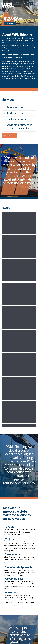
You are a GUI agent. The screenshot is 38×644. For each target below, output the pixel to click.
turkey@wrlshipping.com (10, 623)
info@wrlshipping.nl (9, 593)
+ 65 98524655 (7, 602)
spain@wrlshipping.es (9, 614)
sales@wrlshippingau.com (11, 535)
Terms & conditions (9, 506)
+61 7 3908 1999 (8, 533)
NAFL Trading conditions (10, 509)
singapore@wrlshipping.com (12, 605)
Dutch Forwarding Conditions (12, 511)
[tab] (19, 108)
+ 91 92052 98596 (8, 563)
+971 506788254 (8, 581)
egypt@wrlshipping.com (10, 554)
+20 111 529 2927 (8, 551)
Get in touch (10, 23)
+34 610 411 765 (8, 611)
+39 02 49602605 (8, 572)
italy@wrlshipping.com (10, 575)
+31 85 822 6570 (8, 591)
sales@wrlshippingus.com (11, 526)
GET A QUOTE (10, 135)
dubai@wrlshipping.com (10, 584)
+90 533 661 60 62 (8, 621)
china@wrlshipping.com (10, 545)
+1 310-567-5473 (8, 524)
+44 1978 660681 (8, 630)
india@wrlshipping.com (10, 565)
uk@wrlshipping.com (9, 632)
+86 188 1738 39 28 (9, 542)
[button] (32, 4)
